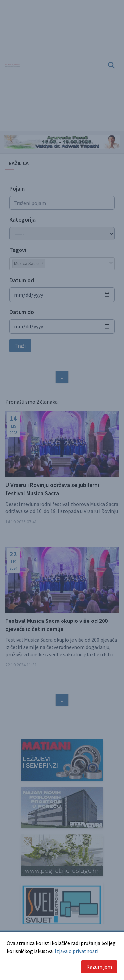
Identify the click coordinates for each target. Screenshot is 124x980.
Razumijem (99, 967)
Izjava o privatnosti (76, 951)
